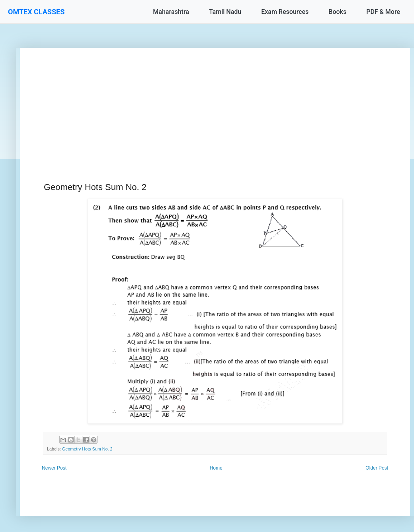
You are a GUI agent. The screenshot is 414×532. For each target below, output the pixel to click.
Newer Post (54, 468)
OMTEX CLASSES (36, 12)
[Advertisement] (215, 108)
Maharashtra (171, 12)
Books (337, 12)
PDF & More (383, 12)
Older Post (377, 468)
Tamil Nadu (225, 12)
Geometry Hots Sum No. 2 (87, 449)
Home (216, 468)
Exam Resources (285, 12)
